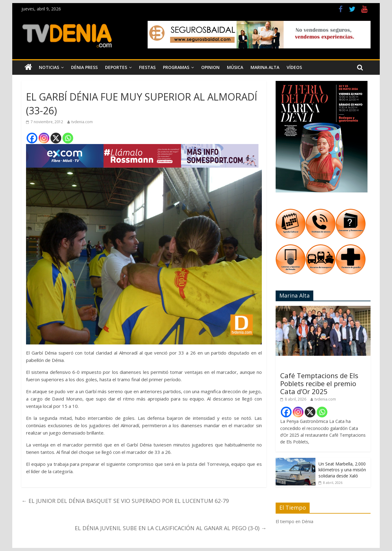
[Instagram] (44, 138)
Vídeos (294, 67)
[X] (56, 138)
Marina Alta (265, 67)
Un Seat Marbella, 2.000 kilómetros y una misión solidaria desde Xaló (342, 470)
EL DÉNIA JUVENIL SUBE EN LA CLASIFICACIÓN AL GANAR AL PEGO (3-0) (171, 528)
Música (235, 67)
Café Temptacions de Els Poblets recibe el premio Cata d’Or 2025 (319, 384)
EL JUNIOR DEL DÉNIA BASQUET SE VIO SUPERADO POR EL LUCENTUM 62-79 (125, 501)
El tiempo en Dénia (294, 521)
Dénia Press (84, 67)
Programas (176, 67)
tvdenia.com (82, 122)
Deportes (116, 67)
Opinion (210, 67)
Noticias (49, 67)
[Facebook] (32, 138)
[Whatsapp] (68, 138)
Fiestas (147, 67)
